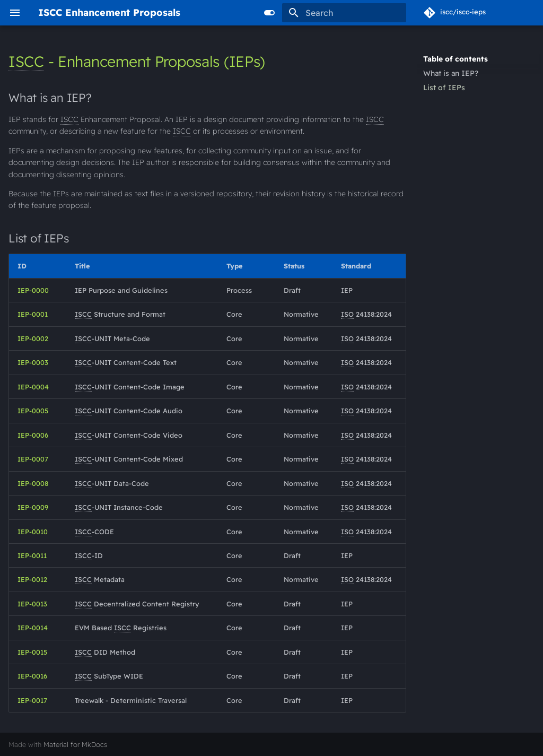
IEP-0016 (32, 676)
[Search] (344, 13)
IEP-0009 (33, 507)
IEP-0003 (33, 362)
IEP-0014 (33, 628)
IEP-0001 (33, 314)
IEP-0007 (33, 459)
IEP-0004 (33, 387)
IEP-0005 (33, 411)
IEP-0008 (33, 483)
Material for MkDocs (75, 744)
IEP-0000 (33, 290)
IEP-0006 (33, 435)
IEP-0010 (33, 532)
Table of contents (456, 59)
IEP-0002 (33, 338)
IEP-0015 (32, 652)
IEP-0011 (32, 555)
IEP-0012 (32, 579)
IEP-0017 (32, 700)
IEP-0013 (32, 604)
